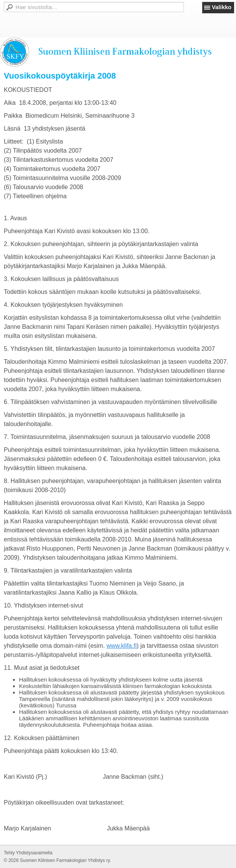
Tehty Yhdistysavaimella (28, 853)
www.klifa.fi (121, 646)
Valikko (222, 7)
